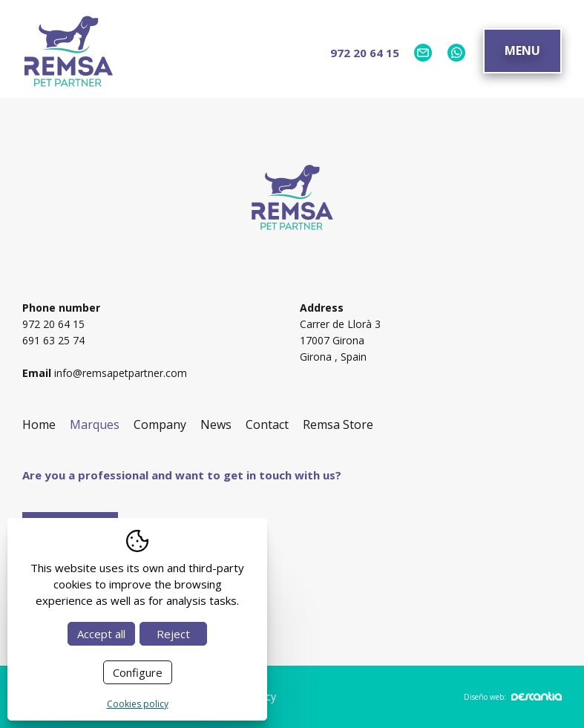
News (216, 424)
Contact (267, 424)
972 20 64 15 (365, 53)
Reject (173, 634)
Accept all (101, 634)
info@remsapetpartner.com (121, 373)
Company (160, 424)
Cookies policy (138, 704)
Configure (138, 672)
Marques (95, 424)
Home (39, 424)
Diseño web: (513, 697)
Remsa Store (338, 424)
